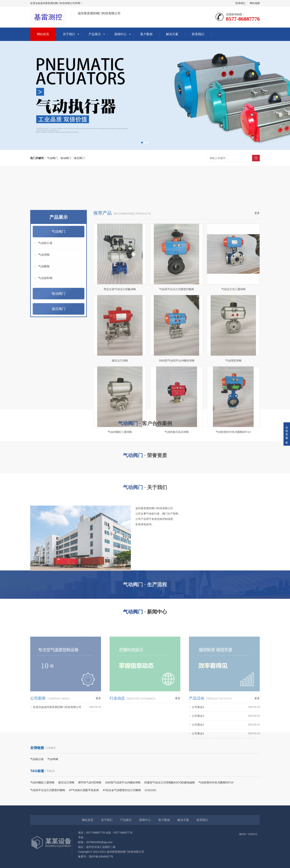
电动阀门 (66, 158)
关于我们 (69, 34)
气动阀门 (52, 158)
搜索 (256, 158)
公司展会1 (226, 789)
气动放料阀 (45, 402)
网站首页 (43, 34)
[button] (142, 143)
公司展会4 (226, 763)
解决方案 (172, 34)
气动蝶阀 (44, 390)
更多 (257, 337)
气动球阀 (44, 378)
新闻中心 (121, 34)
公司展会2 (226, 781)
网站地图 (255, 3)
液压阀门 (79, 158)
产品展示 (95, 34)
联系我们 (240, 3)
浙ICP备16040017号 (101, 857)
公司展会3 (226, 772)
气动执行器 (45, 367)
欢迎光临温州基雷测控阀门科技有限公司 (67, 763)
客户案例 (146, 34)
